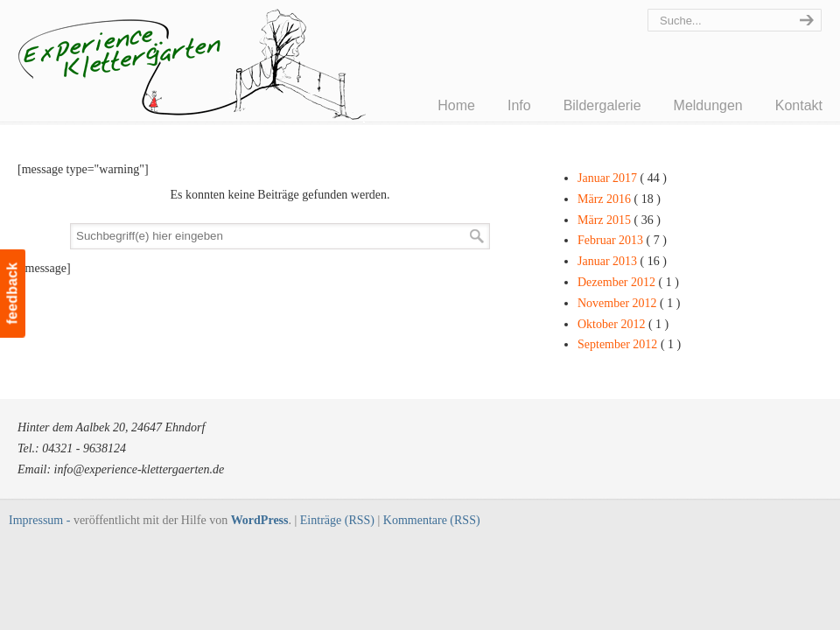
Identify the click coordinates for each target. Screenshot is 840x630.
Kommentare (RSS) (432, 520)
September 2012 (629, 344)
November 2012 (629, 303)
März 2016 (619, 199)
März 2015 (619, 220)
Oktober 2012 (623, 324)
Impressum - (41, 520)
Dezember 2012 (628, 282)
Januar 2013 (622, 261)
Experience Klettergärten (236, 75)
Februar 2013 (622, 240)
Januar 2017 (622, 178)
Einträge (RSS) (337, 520)
